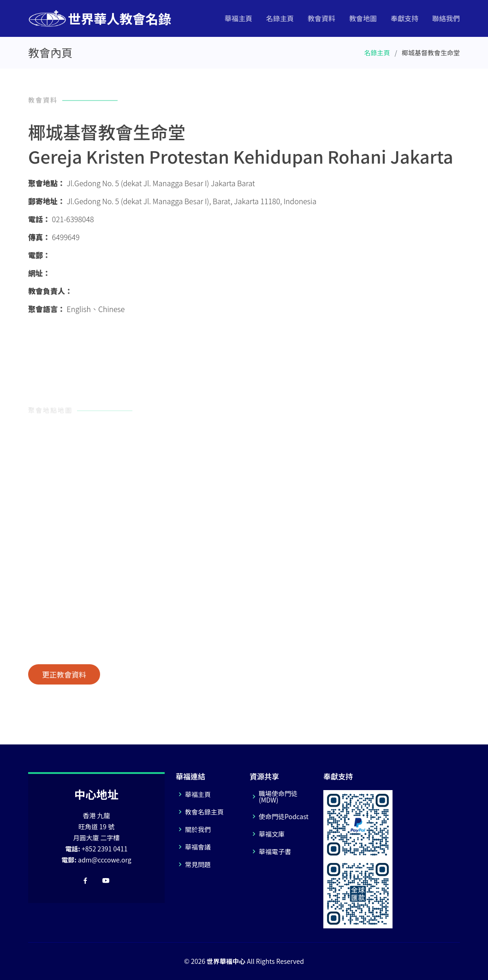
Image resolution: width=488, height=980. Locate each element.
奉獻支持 (405, 18)
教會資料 (321, 18)
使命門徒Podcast (284, 816)
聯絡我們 (446, 18)
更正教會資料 (64, 674)
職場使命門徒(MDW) (278, 797)
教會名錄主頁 (204, 812)
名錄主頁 (280, 18)
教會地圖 (363, 18)
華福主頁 (238, 18)
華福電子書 (275, 851)
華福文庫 (272, 834)
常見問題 (198, 864)
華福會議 (198, 847)
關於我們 (198, 829)
